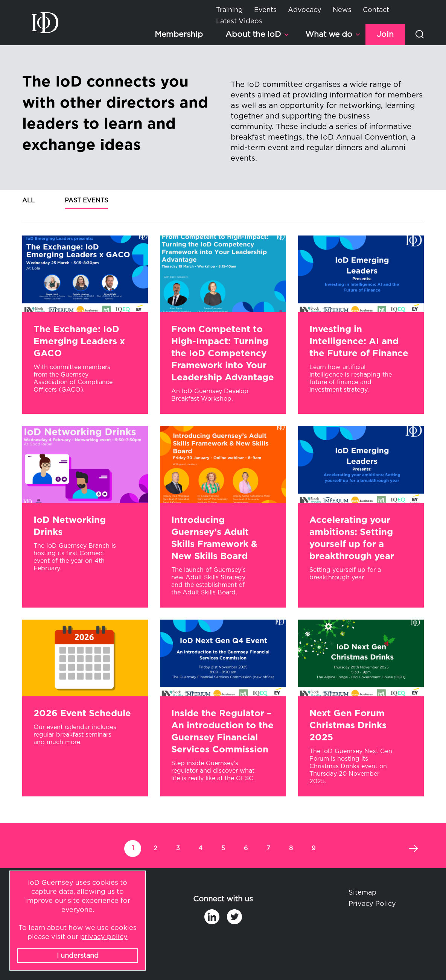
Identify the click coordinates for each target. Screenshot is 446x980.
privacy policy (104, 937)
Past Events (86, 201)
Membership (179, 34)
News (342, 10)
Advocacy (305, 10)
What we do (329, 34)
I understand (78, 956)
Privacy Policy (372, 904)
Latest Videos (239, 21)
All (28, 201)
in (212, 917)
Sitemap (362, 893)
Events (265, 10)
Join (385, 34)
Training (229, 10)
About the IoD (253, 34)
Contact (376, 10)
